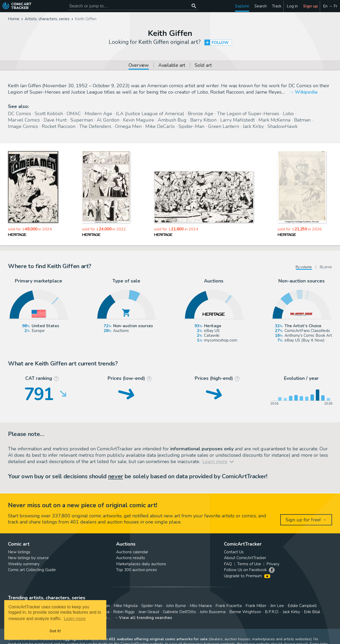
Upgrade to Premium (247, 576)
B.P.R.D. (272, 612)
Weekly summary (24, 564)
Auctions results (131, 558)
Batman (302, 120)
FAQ (228, 564)
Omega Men (128, 126)
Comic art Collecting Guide (32, 570)
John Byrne (176, 606)
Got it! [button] (55, 631)
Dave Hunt (55, 120)
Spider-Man (191, 126)
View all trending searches (146, 618)
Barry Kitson (203, 120)
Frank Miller (256, 606)
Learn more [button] (75, 619)
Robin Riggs (124, 612)
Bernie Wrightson (245, 612)
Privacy (273, 564)
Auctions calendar (132, 552)
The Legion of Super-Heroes (248, 114)
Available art (172, 66)
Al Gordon (108, 120)
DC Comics (20, 114)
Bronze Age (201, 114)
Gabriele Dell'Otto (179, 612)
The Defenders (95, 126)
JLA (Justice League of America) (150, 114)
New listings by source (28, 558)
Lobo (288, 114)
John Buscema (213, 612)
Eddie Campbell (302, 606)
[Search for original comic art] (133, 6)
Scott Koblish (49, 114)
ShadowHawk (282, 126)
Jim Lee (277, 606)
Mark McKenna (274, 120)
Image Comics (23, 126)
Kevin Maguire (139, 120)
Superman (82, 120)
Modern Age (98, 114)
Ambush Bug (172, 120)
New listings (19, 552)
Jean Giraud (149, 612)
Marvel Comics (24, 120)
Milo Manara (201, 606)
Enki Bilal (312, 612)
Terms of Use (249, 564)
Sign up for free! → (306, 520)
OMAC (74, 114)
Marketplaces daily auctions (141, 564)
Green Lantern (224, 126)
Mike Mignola (126, 606)
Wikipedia (306, 92)
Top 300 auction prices (137, 570)
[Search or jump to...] (194, 6)
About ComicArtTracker (245, 558)
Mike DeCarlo (160, 126)
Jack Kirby (253, 126)
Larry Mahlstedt (237, 120)
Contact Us (234, 552)
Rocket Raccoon (59, 126)
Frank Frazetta (229, 606)
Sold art (203, 66)
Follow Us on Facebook (245, 570)
